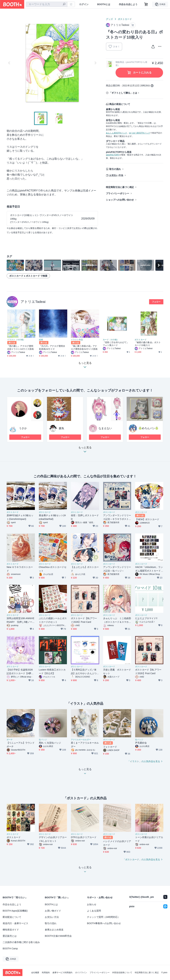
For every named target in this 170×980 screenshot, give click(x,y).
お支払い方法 (116, 175)
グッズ (109, 19)
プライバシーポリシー (118, 193)
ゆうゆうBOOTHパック (140, 133)
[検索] (64, 4)
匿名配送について (12, 917)
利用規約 (46, 973)
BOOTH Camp (10, 949)
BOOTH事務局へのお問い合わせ (104, 923)
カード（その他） (111, 340)
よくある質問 (94, 911)
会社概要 (35, 973)
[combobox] (47, 4)
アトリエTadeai (33, 302)
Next (95, 63)
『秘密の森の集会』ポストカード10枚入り (148, 344)
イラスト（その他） (16, 340)
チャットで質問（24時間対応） (103, 917)
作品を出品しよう (128, 4)
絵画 (41, 340)
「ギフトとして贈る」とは (123, 93)
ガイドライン (81, 973)
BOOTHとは (104, 4)
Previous (9, 63)
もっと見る (85, 450)
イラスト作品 (77, 340)
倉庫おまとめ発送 (54, 930)
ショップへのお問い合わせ (120, 200)
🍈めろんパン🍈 (148, 428)
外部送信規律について (122, 973)
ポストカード (125, 19)
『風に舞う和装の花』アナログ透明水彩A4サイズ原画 (84, 347)
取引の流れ (115, 169)
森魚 (61, 428)
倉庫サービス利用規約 (62, 973)
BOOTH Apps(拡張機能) (15, 911)
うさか (23, 428)
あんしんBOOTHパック (116, 133)
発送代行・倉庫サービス (15, 923)
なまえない (105, 428)
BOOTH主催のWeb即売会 (58, 936)
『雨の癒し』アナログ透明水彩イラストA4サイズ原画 (20, 347)
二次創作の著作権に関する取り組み (21, 942)
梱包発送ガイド (11, 930)
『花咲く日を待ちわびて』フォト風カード (116, 344)
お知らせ (92, 904)
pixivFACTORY (113, 155)
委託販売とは (10, 936)
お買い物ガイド (53, 911)
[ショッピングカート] (146, 4)
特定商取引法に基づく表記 (120, 187)
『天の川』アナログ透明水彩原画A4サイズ (52, 347)
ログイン (84, 4)
